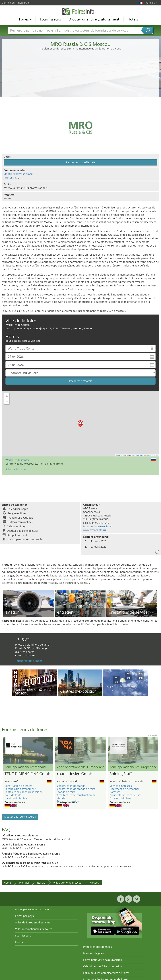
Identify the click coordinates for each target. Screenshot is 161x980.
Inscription (24, 3)
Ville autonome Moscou (67, 883)
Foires (25, 19)
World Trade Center (17, 460)
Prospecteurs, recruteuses (125, 795)
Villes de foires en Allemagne (33, 922)
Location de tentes (16, 798)
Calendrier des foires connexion (103, 966)
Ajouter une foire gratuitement (94, 19)
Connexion (8, 3)
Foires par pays (24, 916)
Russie (41, 883)
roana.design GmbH (75, 774)
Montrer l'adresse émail (18, 174)
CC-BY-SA (155, 455)
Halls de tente (13, 795)
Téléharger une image (29, 661)
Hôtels (133, 19)
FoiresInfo (80, 11)
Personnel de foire (121, 798)
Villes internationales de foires (34, 929)
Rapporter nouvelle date (81, 162)
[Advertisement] (81, 78)
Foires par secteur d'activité (32, 909)
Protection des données (98, 947)
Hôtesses (115, 792)
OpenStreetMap (137, 455)
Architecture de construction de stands (76, 797)
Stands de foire (66, 792)
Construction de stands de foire (76, 789)
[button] (80, 424)
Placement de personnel (124, 789)
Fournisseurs (50, 19)
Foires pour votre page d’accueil (103, 960)
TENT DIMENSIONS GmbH (28, 774)
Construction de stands (71, 786)
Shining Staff (121, 774)
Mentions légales (94, 953)
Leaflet (119, 455)
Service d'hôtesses (121, 786)
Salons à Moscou (16, 469)
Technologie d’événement (20, 789)
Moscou (94, 883)
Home (7, 883)
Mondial (24, 883)
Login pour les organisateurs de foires (106, 973)
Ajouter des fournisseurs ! (20, 817)
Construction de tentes (18, 786)
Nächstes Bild (51, 750)
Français (151, 3)
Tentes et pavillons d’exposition (24, 792)
